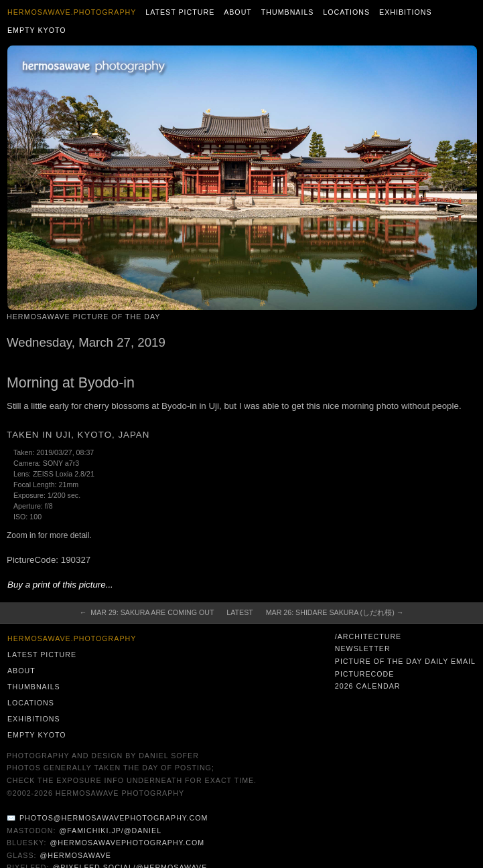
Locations (346, 12)
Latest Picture (180, 12)
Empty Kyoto (37, 30)
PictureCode (365, 674)
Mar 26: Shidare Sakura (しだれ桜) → (335, 612)
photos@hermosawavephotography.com (114, 818)
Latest (239, 612)
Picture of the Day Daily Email (405, 661)
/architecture (368, 636)
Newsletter (363, 648)
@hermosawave (75, 855)
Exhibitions (406, 12)
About (238, 12)
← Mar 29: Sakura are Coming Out (147, 612)
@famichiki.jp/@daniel (110, 831)
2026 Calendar (368, 686)
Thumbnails (288, 12)
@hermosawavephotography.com (128, 843)
